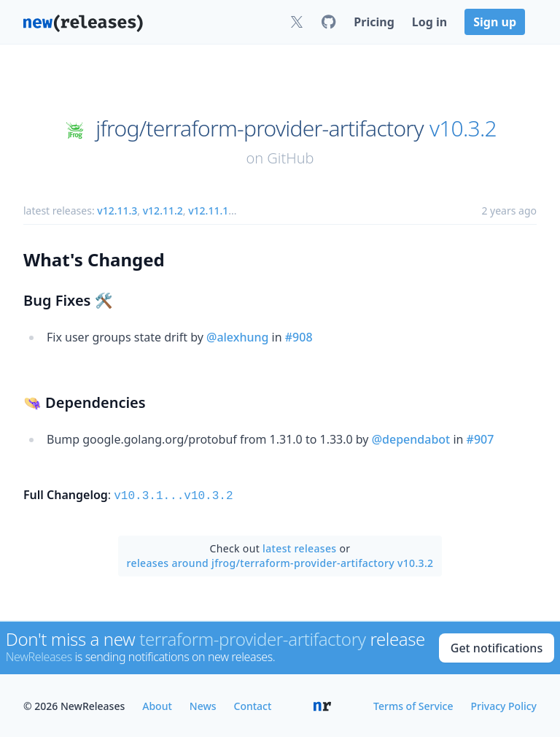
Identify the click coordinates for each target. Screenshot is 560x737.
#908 (299, 337)
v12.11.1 (208, 211)
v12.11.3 (117, 211)
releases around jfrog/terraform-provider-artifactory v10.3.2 (280, 562)
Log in (429, 22)
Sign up (495, 22)
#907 (481, 439)
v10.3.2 (463, 128)
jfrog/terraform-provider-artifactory (259, 128)
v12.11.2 (163, 211)
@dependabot (411, 439)
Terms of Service (413, 705)
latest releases (299, 547)
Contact (253, 705)
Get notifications (497, 647)
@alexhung (237, 337)
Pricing (374, 22)
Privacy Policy (504, 705)
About (157, 705)
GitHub (290, 158)
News (203, 705)
